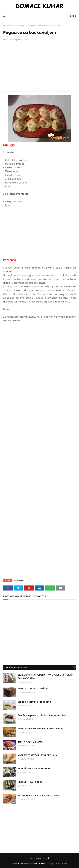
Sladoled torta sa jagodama (34, 702)
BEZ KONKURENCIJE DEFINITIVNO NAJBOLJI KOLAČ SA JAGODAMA (45, 677)
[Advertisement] (39, 66)
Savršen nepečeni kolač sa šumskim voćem (42, 715)
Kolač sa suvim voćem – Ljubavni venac (40, 729)
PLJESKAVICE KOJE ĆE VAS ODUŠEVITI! (39, 795)
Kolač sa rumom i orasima (33, 688)
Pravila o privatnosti (40, 858)
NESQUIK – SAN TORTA (30, 782)
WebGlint (28, 863)
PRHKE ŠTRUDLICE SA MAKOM (34, 769)
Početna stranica (11, 26)
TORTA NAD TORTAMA (30, 742)
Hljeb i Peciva (28, 26)
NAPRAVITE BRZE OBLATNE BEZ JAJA (37, 755)
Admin (8, 39)
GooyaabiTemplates (57, 863)
